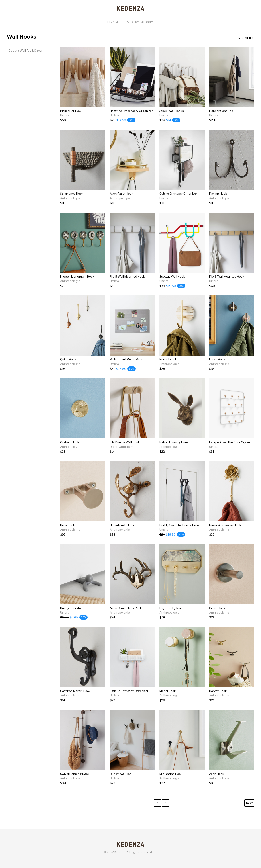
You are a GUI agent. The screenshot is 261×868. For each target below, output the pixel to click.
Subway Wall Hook (172, 276)
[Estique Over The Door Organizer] (232, 452)
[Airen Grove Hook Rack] (126, 617)
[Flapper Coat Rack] (222, 120)
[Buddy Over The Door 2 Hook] (179, 535)
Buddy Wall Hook (121, 774)
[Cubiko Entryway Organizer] (178, 203)
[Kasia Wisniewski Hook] (225, 535)
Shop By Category (140, 22)
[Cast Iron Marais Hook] (75, 700)
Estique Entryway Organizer (129, 691)
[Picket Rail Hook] (71, 120)
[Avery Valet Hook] (121, 203)
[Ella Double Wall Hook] (125, 452)
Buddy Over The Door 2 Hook (179, 525)
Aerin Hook (217, 774)
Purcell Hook (168, 359)
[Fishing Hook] (219, 203)
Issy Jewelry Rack (171, 608)
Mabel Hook (168, 691)
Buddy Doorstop (71, 608)
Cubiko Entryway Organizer (178, 194)
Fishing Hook (218, 194)
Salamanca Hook (72, 194)
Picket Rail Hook (71, 111)
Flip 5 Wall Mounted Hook (127, 276)
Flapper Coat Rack (222, 111)
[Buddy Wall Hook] (121, 783)
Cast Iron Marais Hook (75, 691)
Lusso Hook (217, 359)
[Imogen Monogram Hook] (77, 286)
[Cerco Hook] (219, 617)
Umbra (65, 115)
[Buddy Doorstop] (74, 617)
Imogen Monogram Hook (77, 276)
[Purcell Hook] (169, 369)
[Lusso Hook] (219, 369)
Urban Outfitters (121, 447)
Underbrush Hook (122, 525)
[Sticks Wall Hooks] (172, 120)
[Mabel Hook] (169, 700)
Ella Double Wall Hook (125, 442)
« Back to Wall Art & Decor (25, 51)
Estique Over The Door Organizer (232, 442)
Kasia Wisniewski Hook (225, 525)
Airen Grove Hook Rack (126, 608)
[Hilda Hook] (70, 535)
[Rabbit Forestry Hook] (174, 452)
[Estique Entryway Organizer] (129, 700)
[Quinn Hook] (70, 369)
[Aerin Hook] (219, 783)
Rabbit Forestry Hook (174, 442)
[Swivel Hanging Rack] (75, 783)
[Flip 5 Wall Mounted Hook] (127, 286)
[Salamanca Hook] (72, 203)
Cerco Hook (217, 608)
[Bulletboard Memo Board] (127, 369)
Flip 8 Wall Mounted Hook (227, 276)
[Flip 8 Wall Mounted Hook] (227, 286)
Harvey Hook (218, 691)
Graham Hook (70, 442)
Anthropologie (70, 198)
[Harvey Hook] (219, 700)
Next (249, 803)
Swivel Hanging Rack (75, 774)
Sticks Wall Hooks (172, 111)
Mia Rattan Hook (171, 774)
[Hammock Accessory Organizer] (131, 120)
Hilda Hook (67, 525)
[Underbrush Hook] (122, 535)
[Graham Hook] (70, 452)
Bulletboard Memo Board (127, 359)
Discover (114, 22)
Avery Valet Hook (121, 194)
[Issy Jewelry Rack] (171, 617)
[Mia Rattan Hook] (171, 783)
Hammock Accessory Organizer (131, 111)
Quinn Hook (68, 359)
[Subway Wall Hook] (172, 286)
